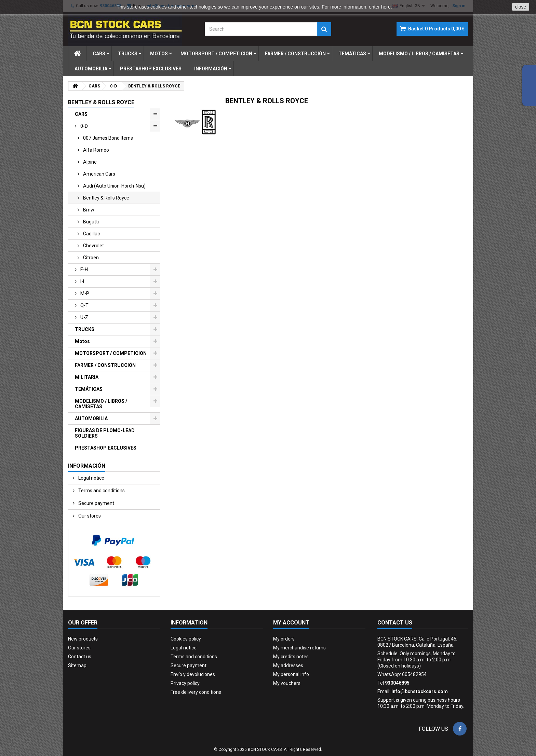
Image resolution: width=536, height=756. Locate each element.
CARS (81, 114)
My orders (284, 639)
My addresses (288, 665)
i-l (82, 281)
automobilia (91, 69)
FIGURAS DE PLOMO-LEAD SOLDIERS (105, 433)
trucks (128, 54)
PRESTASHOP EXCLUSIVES (106, 448)
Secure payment (96, 503)
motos (159, 54)
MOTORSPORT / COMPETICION (111, 353)
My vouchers (287, 683)
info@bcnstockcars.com (420, 691)
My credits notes (291, 657)
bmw (88, 210)
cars (99, 54)
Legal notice (91, 478)
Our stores (89, 516)
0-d (84, 126)
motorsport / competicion (216, 54)
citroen (90, 258)
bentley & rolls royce (106, 198)
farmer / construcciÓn (295, 54)
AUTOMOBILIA (91, 418)
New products (83, 639)
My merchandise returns (299, 648)
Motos (82, 341)
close (521, 7)
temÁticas (352, 54)
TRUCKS (85, 329)
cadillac (91, 234)
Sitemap (77, 665)
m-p (84, 293)
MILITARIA (87, 377)
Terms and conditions (101, 491)
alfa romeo (96, 150)
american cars (99, 174)
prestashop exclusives (151, 69)
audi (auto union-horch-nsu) (114, 186)
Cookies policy (186, 639)
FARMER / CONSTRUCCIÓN (105, 365)
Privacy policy (185, 683)
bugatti (90, 222)
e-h (84, 270)
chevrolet (93, 246)
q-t (84, 305)
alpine (89, 162)
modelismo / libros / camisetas (419, 54)
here (386, 7)
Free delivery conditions (196, 692)
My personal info (291, 674)
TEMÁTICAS (89, 389)
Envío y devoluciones (193, 674)
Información (211, 69)
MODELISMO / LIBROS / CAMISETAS (101, 404)
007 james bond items (108, 138)
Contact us (80, 657)
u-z (84, 317)
